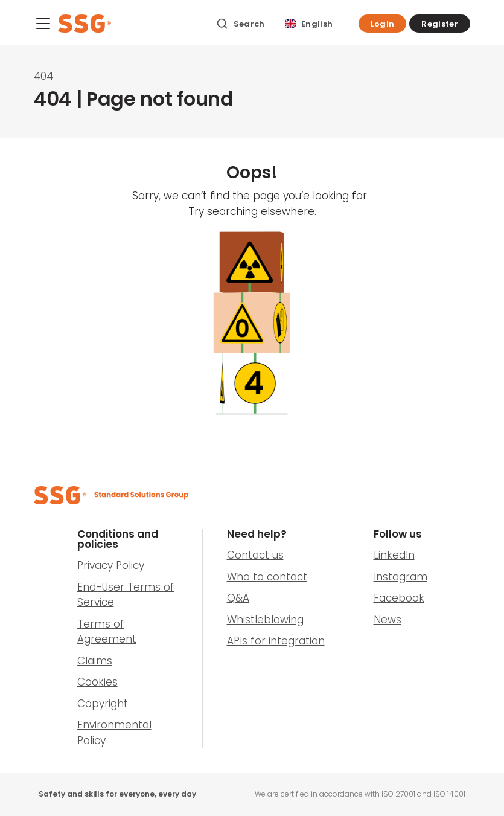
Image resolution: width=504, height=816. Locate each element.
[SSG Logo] (130, 24)
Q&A (238, 598)
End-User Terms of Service (126, 595)
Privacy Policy (111, 565)
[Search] (241, 24)
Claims (95, 661)
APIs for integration (276, 641)
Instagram (400, 577)
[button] (383, 24)
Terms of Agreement (107, 632)
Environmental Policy (114, 733)
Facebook (399, 598)
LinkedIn (394, 555)
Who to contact (267, 577)
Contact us (255, 555)
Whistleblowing (265, 620)
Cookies (97, 682)
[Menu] (43, 26)
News (388, 620)
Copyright (103, 704)
